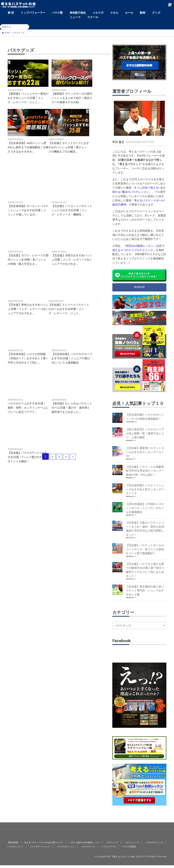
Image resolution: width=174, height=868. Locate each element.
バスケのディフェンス (52, 849)
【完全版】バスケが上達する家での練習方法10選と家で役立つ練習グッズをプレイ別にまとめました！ (145, 576)
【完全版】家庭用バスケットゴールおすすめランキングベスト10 (145, 453)
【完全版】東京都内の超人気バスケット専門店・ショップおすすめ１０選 (145, 597)
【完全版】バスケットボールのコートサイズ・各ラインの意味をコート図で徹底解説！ (145, 554)
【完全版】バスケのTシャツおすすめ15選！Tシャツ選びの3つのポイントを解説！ (28, 457)
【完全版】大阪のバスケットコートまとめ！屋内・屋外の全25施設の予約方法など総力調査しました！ (145, 533)
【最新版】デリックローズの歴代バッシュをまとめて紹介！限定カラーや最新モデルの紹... (72, 98)
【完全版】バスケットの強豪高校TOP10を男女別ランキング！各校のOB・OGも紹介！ (145, 473)
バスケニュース (137, 845)
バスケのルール (102, 849)
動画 (143, 13)
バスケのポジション (78, 849)
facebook (139, 287)
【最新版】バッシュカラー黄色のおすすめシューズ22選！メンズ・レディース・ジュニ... (28, 98)
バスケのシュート (26, 849)
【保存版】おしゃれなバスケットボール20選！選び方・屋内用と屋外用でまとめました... (72, 408)
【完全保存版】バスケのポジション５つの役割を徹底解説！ (145, 417)
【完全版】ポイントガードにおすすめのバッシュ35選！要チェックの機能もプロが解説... (69, 147)
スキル (114, 13)
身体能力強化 (78, 13)
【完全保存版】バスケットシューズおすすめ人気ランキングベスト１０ (145, 492)
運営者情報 (12, 845)
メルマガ (98, 13)
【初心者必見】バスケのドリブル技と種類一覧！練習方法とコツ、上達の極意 (145, 434)
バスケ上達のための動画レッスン (88, 845)
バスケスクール (123, 849)
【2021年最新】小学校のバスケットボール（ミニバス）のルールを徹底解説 (145, 511)
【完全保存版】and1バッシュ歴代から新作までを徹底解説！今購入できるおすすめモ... (28, 147)
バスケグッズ (117, 845)
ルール (129, 13)
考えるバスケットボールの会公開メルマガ (45, 845)
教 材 (11, 13)
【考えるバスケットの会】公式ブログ (127, 859)
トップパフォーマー (33, 13)
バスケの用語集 (144, 849)
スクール (93, 17)
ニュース (75, 17)
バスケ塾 (57, 13)
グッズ (156, 13)
